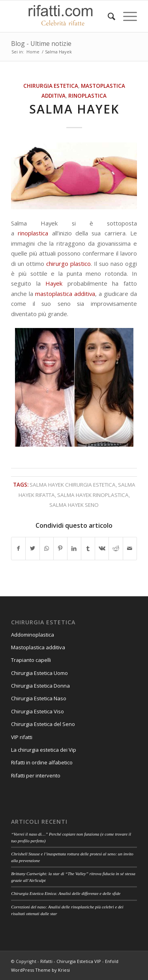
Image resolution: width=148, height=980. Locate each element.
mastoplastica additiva (65, 294)
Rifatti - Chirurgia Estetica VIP (71, 961)
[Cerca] (108, 16)
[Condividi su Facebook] (18, 548)
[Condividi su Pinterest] (60, 548)
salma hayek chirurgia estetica (73, 485)
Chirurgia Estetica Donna (40, 686)
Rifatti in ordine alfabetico (42, 762)
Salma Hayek (74, 109)
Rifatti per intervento (36, 775)
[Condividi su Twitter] (32, 548)
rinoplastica (33, 233)
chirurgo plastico (68, 263)
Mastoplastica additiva (38, 647)
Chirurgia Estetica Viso (37, 711)
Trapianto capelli (31, 660)
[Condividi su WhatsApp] (47, 548)
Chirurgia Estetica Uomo (39, 673)
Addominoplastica (33, 635)
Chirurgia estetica (51, 86)
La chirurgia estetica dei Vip (44, 750)
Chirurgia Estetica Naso (39, 698)
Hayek (54, 283)
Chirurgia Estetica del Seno (43, 724)
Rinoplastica (87, 96)
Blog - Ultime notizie (41, 44)
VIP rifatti (22, 737)
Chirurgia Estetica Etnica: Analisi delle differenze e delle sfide (66, 893)
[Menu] (126, 16)
